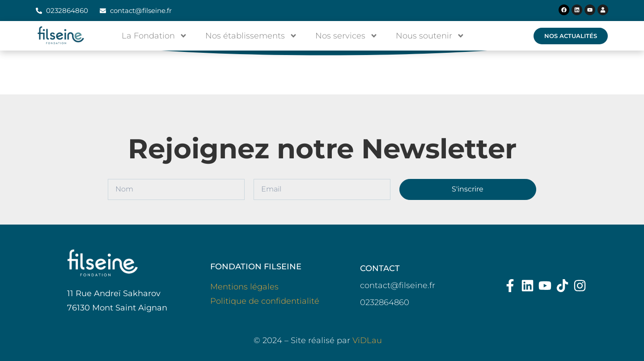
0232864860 (385, 302)
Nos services (347, 36)
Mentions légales (244, 287)
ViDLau (367, 340)
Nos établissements (251, 36)
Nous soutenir (430, 36)
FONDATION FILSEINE (256, 267)
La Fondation (155, 36)
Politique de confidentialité (265, 301)
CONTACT (380, 268)
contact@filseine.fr (398, 285)
